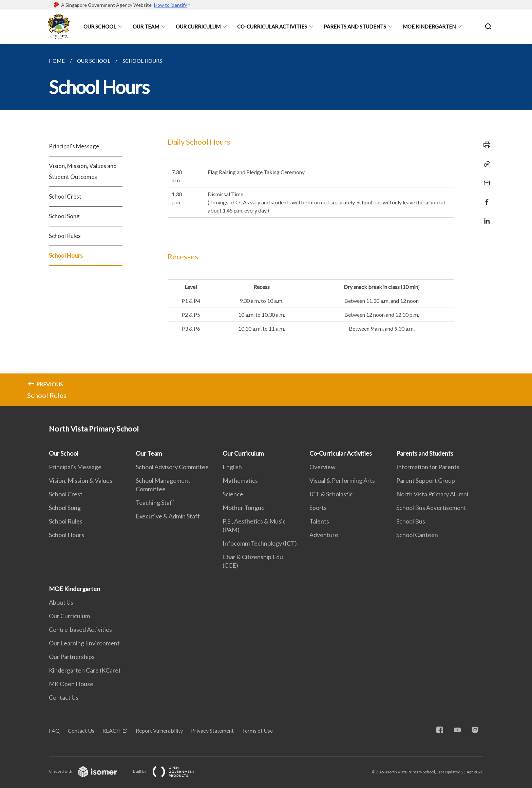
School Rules (65, 236)
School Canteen (417, 535)
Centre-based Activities (80, 629)
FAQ (54, 730)
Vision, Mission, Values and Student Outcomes (83, 171)
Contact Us (64, 697)
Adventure (324, 535)
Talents (319, 521)
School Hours (66, 255)
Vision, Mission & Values (81, 480)
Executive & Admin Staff (168, 516)
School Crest (65, 196)
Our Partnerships (72, 657)
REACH (112, 730)
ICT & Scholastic (331, 494)
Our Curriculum (198, 26)
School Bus (411, 521)
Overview (322, 467)
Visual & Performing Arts (342, 480)
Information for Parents (428, 467)
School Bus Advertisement (431, 508)
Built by (169, 771)
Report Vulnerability (159, 730)
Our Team (146, 26)
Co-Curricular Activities (272, 26)
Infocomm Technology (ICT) (260, 543)
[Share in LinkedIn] (485, 217)
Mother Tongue (244, 508)
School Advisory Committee (172, 467)
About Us (61, 602)
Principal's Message (74, 146)
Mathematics (240, 480)
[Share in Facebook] (485, 198)
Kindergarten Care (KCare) (85, 670)
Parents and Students (355, 26)
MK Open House (71, 684)
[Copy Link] (485, 164)
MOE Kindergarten (429, 26)
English (232, 467)
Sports (318, 508)
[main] (266, 225)
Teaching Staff (155, 502)
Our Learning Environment (84, 643)
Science (233, 494)
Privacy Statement (212, 730)
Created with (88, 771)
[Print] (485, 145)
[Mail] (485, 179)
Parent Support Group (426, 480)
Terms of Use (257, 730)
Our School (100, 26)
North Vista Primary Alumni (432, 494)
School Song (64, 216)
